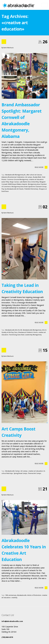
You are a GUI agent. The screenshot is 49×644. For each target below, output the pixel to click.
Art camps (29, 177)
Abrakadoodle (22, 595)
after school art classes (34, 175)
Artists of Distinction (34, 595)
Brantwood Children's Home (28, 332)
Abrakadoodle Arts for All (14, 330)
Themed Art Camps (35, 473)
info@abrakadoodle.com (12, 621)
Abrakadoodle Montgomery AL (15, 175)
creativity (14, 598)
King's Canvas (14, 182)
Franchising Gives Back (17, 335)
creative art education (36, 180)
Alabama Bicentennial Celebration (13, 177)
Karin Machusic (9, 48)
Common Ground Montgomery (18, 180)
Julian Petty (5, 182)
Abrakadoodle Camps (13, 471)
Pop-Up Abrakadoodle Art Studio (13, 189)
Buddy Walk (37, 177)
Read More (41, 167)
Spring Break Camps (21, 473)
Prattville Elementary (31, 189)
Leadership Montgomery (33, 335)
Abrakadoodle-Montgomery (32, 330)
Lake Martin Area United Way (29, 182)
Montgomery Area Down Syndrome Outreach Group (29, 187)
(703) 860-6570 (7, 637)
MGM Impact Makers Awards (18, 184)
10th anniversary (11, 595)
